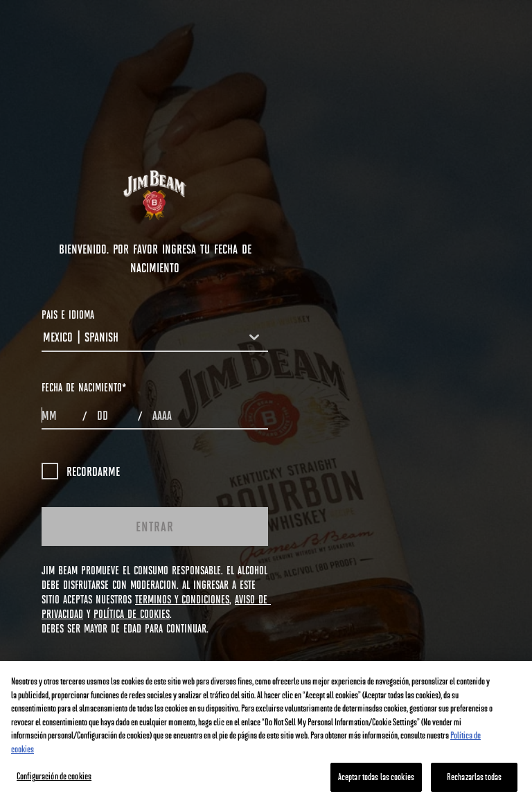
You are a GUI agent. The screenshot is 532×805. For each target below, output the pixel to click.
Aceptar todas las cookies (376, 777)
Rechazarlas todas (474, 777)
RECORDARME (81, 471)
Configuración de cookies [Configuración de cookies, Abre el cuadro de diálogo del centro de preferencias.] (54, 776)
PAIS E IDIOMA (68, 314)
